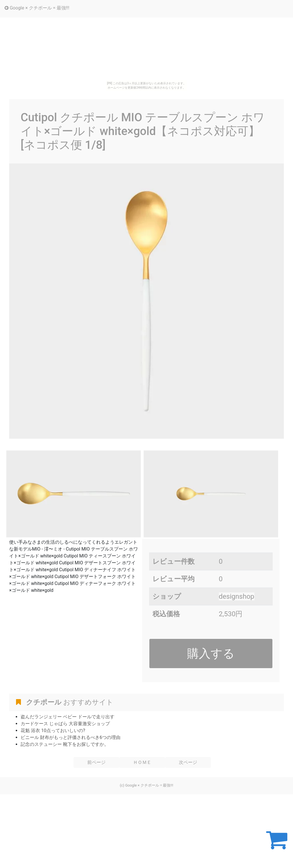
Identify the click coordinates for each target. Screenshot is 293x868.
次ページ (188, 762)
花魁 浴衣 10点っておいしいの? (53, 731)
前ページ (96, 762)
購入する (211, 654)
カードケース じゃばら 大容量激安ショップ (65, 724)
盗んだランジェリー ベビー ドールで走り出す (68, 717)
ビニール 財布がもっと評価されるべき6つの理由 (71, 737)
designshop (237, 596)
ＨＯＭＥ (142, 762)
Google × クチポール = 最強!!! (37, 8)
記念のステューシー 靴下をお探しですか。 (65, 744)
